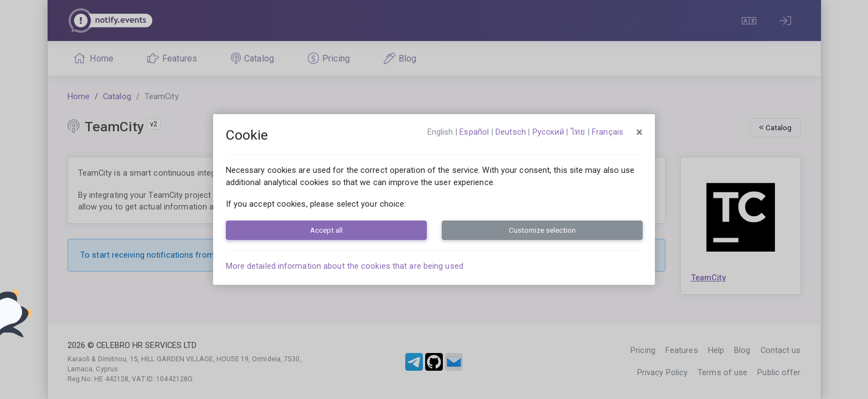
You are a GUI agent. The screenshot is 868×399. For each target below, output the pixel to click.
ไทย (578, 132)
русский (548, 132)
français (608, 132)
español (474, 132)
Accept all (326, 230)
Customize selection (542, 230)
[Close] (639, 132)
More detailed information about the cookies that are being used (345, 266)
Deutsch (511, 132)
